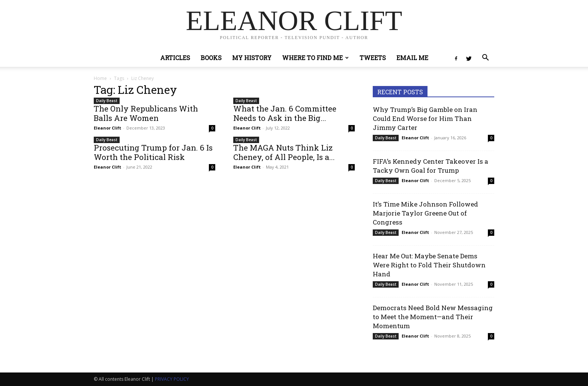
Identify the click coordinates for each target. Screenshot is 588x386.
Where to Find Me (315, 58)
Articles (175, 58)
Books (211, 58)
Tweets (373, 58)
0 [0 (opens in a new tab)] (212, 128)
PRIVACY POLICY (172, 379)
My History (252, 58)
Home (100, 78)
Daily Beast (107, 101)
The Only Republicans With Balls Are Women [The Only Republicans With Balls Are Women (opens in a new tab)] (146, 113)
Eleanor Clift (107, 128)
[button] (485, 58)
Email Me (412, 58)
